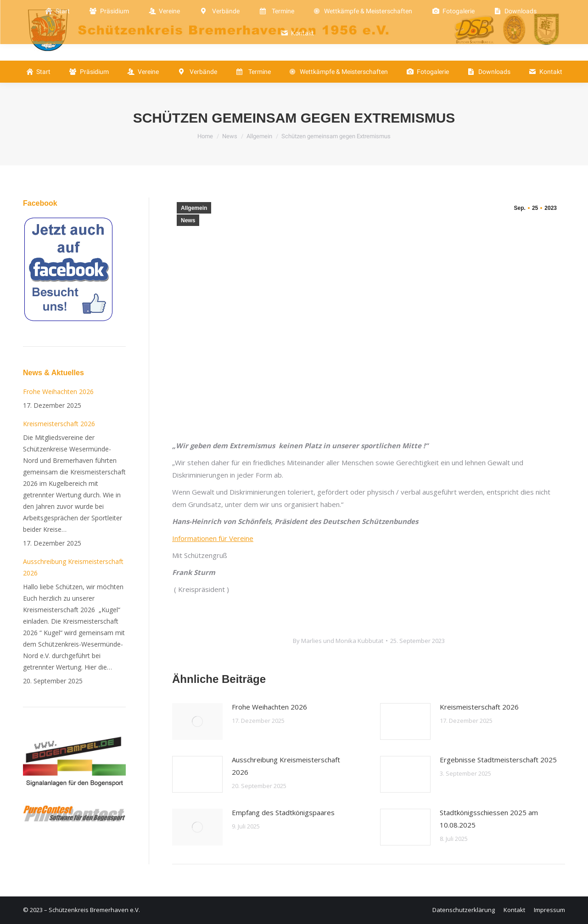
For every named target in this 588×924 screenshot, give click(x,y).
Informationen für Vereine (213, 538)
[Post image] (197, 721)
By (338, 641)
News (188, 220)
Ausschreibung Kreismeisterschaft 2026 (286, 766)
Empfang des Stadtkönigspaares (283, 812)
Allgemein (194, 208)
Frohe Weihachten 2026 (269, 707)
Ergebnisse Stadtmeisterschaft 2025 (498, 760)
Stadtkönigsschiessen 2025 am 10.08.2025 (489, 819)
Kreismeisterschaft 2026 (479, 707)
